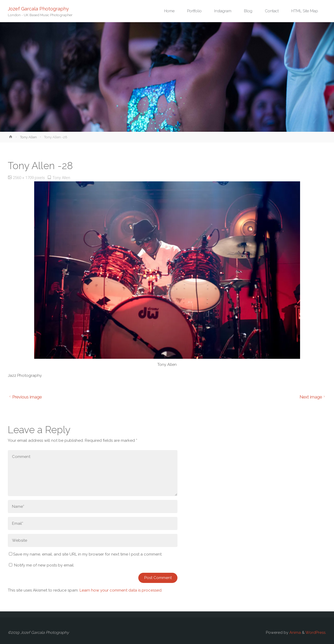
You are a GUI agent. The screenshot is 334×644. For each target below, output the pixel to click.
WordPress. (316, 633)
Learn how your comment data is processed (121, 590)
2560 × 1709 (24, 178)
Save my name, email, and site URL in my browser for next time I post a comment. (86, 554)
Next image (313, 397)
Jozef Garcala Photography (38, 8)
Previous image (25, 397)
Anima (295, 633)
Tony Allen (28, 137)
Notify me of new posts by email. (44, 565)
